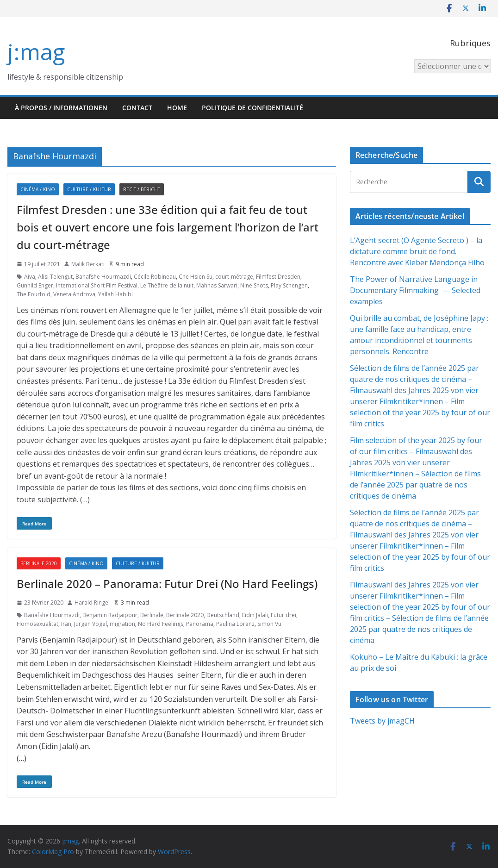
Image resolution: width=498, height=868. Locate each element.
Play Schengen (289, 285)
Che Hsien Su (196, 277)
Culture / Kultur (89, 189)
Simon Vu (269, 624)
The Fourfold (34, 294)
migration (122, 624)
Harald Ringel (92, 603)
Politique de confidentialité (252, 108)
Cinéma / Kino (38, 189)
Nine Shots (254, 285)
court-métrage (234, 277)
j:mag (36, 52)
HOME (177, 108)
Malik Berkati (88, 264)
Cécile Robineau (155, 277)
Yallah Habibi (115, 294)
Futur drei (283, 615)
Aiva (30, 277)
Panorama (200, 624)
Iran (66, 624)
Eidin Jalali (255, 615)
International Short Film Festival (97, 285)
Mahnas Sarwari (217, 285)
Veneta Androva (74, 294)
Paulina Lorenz (235, 624)
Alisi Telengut (55, 277)
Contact (137, 108)
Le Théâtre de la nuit (167, 285)
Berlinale (152, 615)
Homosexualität (37, 624)
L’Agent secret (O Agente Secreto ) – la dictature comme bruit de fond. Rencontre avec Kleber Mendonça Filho (417, 251)
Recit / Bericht (142, 189)
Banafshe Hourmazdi (103, 277)
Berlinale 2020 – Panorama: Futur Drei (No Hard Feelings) (167, 584)
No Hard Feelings (161, 624)
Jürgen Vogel (90, 624)
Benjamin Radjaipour (110, 615)
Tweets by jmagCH (382, 721)
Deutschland (223, 615)
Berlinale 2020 (39, 563)
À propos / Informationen (61, 108)
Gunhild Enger (35, 285)
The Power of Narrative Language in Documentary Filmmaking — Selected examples (415, 290)
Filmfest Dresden (278, 277)
